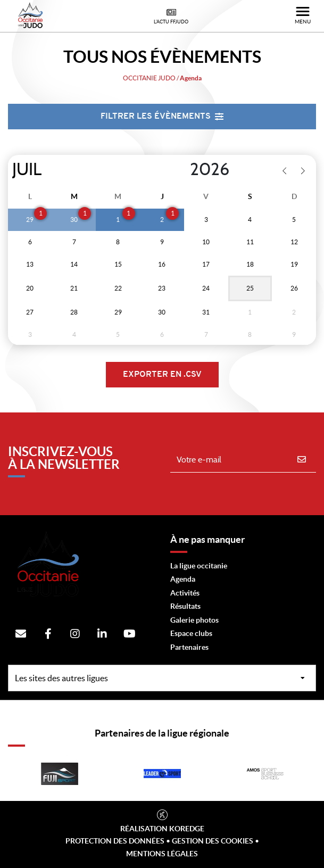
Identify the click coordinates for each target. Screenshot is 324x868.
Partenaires (189, 647)
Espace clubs (191, 633)
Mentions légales (162, 854)
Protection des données (115, 841)
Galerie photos (194, 620)
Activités (185, 593)
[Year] (181, 170)
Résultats (185, 606)
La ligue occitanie (199, 566)
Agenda (183, 579)
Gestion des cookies (213, 841)
